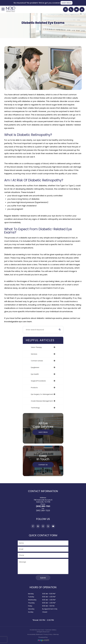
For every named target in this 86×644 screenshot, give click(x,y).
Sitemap (56, 634)
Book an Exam (66, 9)
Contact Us (43, 465)
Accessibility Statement (35, 634)
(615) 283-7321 (43, 506)
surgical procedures (38, 381)
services (34, 354)
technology (35, 408)
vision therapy (36, 347)
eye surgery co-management (42, 394)
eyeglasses (35, 367)
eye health (35, 374)
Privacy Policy (48, 634)
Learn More (66, 3)
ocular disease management (42, 401)
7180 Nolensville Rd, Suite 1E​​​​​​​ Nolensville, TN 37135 (43, 501)
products (34, 388)
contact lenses (37, 361)
